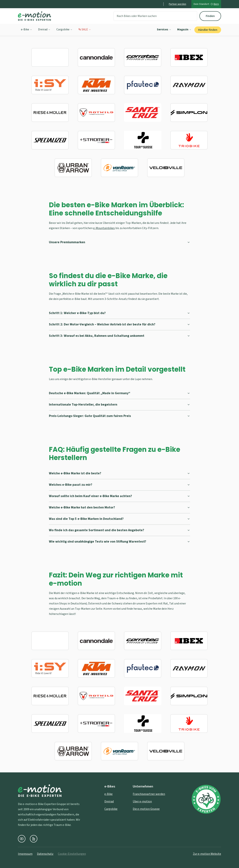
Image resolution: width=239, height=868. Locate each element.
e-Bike (27, 29)
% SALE (85, 29)
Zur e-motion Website (207, 854)
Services (164, 29)
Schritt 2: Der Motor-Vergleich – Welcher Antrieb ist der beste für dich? (119, 324)
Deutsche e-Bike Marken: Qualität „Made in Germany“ (119, 393)
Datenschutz (45, 854)
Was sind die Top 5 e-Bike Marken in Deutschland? (119, 519)
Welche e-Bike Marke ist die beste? (119, 473)
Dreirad (44, 29)
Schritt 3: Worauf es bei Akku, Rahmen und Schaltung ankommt (119, 336)
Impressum (25, 854)
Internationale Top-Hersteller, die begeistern (119, 405)
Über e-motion (142, 801)
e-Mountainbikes (104, 228)
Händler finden (208, 30)
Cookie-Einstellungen (72, 854)
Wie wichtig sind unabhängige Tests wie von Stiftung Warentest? (119, 542)
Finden (210, 16)
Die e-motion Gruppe (146, 809)
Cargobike (64, 29)
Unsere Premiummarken (119, 242)
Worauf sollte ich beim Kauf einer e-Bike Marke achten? (119, 496)
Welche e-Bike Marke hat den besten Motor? (119, 507)
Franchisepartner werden (149, 794)
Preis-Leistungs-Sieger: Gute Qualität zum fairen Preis (119, 416)
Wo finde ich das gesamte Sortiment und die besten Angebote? (119, 530)
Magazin (184, 29)
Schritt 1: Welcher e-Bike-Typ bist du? (119, 313)
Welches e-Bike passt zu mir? (119, 485)
